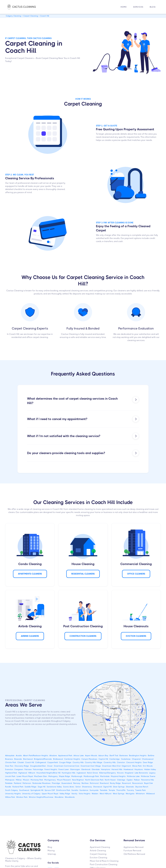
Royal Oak (148, 783)
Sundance (84, 790)
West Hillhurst (106, 794)
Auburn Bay (103, 755)
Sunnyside (94, 790)
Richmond (94, 783)
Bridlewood (58, 759)
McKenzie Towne (148, 776)
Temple (112, 790)
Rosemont (127, 783)
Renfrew (85, 783)
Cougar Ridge (65, 762)
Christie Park (11, 762)
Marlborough (77, 776)
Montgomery (50, 780)
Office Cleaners (136, 574)
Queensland (67, 783)
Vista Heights (85, 794)
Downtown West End (111, 766)
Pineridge (56, 783)
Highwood (23, 773)
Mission (26, 780)
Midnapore (10, 780)
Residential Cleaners (83, 574)
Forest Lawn (64, 769)
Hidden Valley (150, 769)
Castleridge (115, 759)
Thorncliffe (121, 790)
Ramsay (77, 783)
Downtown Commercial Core (67, 766)
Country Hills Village (94, 762)
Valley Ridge (65, 794)
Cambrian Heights (72, 759)
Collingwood (41, 762)
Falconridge (38, 769)
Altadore (53, 755)
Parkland (18, 783)
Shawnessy (87, 787)
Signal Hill (108, 787)
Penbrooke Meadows (41, 783)
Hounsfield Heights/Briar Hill (48, 773)
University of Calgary (31, 794)
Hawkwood (128, 769)
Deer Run (9, 766)
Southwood (24, 790)
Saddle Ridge (31, 787)
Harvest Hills (117, 769)
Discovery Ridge (22, 766)
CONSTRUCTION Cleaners (83, 636)
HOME (124, 7)
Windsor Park (22, 797)
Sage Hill (42, 787)
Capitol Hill (103, 759)
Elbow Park (137, 766)
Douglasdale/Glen (38, 766)
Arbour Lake (79, 755)
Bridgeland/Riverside (43, 759)
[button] (138, 7)
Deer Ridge (148, 762)
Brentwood (28, 759)
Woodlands (70, 797)
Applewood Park (65, 755)
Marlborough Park (91, 776)
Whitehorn (140, 794)
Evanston (9, 769)
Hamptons (106, 769)
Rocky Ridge (115, 783)
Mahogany (53, 776)
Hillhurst (32, 773)
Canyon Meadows (89, 759)
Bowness (9, 759)
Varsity (74, 794)
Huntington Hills (69, 773)
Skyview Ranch (142, 787)
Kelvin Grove (92, 773)
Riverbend (104, 783)
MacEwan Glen (41, 776)
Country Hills (78, 762)
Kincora (120, 773)
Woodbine (59, 797)
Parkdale (9, 783)
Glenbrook (86, 769)
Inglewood (81, 773)
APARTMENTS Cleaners (30, 574)
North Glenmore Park (94, 780)
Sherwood (98, 787)
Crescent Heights (134, 762)
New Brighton (78, 780)
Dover (50, 766)
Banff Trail (114, 755)
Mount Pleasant (64, 780)
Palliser (137, 780)
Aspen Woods (91, 755)
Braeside (18, 759)
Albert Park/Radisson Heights (36, 755)
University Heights (13, 794)
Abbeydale (10, 755)
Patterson (27, 783)
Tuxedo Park (140, 790)
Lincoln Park (10, 776)
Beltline (151, 755)
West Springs (119, 794)
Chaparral (136, 759)
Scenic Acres (69, 787)
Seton (78, 787)
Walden (95, 794)
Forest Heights (51, 769)
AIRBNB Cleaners (30, 636)
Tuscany (130, 790)
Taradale (104, 790)
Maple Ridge (65, 776)
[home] (24, 7)
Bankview (124, 755)
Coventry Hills (110, 762)
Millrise (19, 780)
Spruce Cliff (50, 790)
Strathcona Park (63, 790)
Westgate (130, 794)
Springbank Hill (37, 790)
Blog (153, 7)
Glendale (96, 769)
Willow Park (10, 797)
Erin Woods (148, 766)
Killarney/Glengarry (108, 773)
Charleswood (148, 759)
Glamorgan (75, 769)
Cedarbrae (126, 759)
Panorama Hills (148, 780)
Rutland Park (18, 787)
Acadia (19, 755)
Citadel (21, 762)
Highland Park (11, 773)
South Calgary (12, 790)
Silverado (130, 787)
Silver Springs (119, 787)
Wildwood (150, 794)
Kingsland (129, 773)
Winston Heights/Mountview (41, 797)
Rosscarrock (138, 783)
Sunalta (75, 790)
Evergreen (19, 769)
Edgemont (126, 766)
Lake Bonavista (141, 773)
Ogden (130, 780)
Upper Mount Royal (50, 794)
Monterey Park (37, 780)
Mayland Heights (118, 776)
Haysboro (139, 769)
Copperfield (53, 762)
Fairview (28, 769)
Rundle (8, 787)
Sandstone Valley (54, 787)
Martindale (105, 776)
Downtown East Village (91, 766)
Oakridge (121, 780)
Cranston (121, 762)
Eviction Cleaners (136, 636)
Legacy (152, 773)
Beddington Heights (138, 755)
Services (138, 7)
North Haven (110, 780)
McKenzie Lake (133, 776)
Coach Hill (30, 762)
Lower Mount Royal (25, 776)
